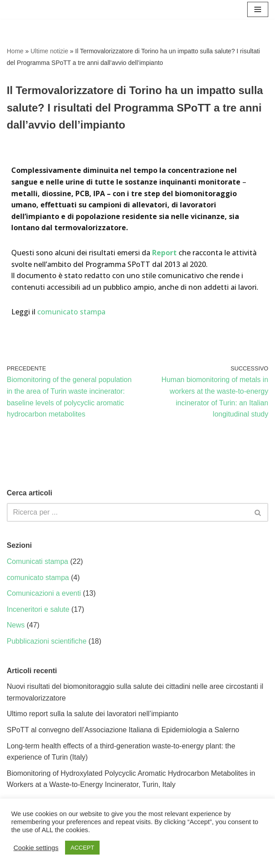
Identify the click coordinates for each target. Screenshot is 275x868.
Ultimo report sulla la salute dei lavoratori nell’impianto (92, 714)
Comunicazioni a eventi (44, 593)
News (16, 625)
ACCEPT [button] (82, 848)
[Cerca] (127, 512)
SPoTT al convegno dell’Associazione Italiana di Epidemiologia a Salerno (123, 730)
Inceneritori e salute (38, 609)
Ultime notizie (49, 51)
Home (15, 51)
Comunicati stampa (37, 561)
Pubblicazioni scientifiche (47, 641)
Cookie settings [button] (36, 848)
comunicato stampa (71, 312)
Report (164, 253)
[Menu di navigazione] (258, 9)
